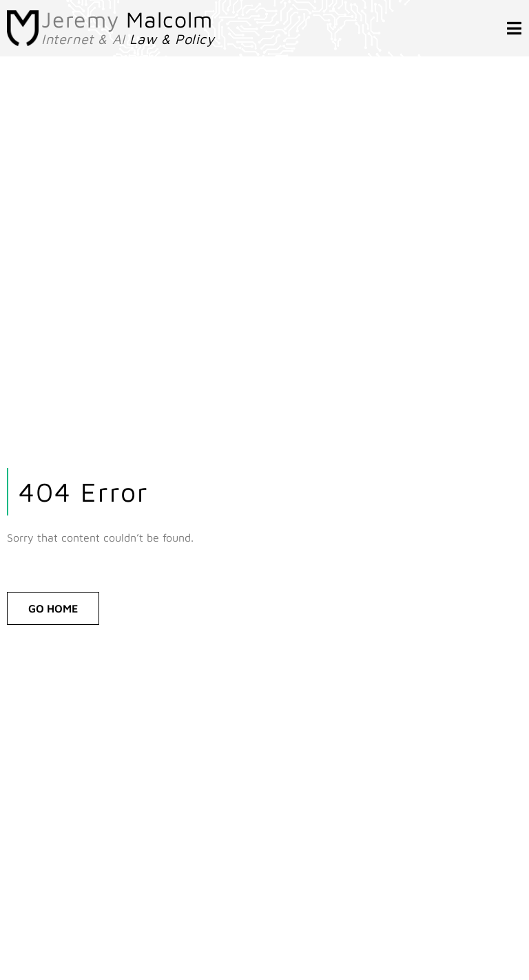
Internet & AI (128, 39)
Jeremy (127, 19)
